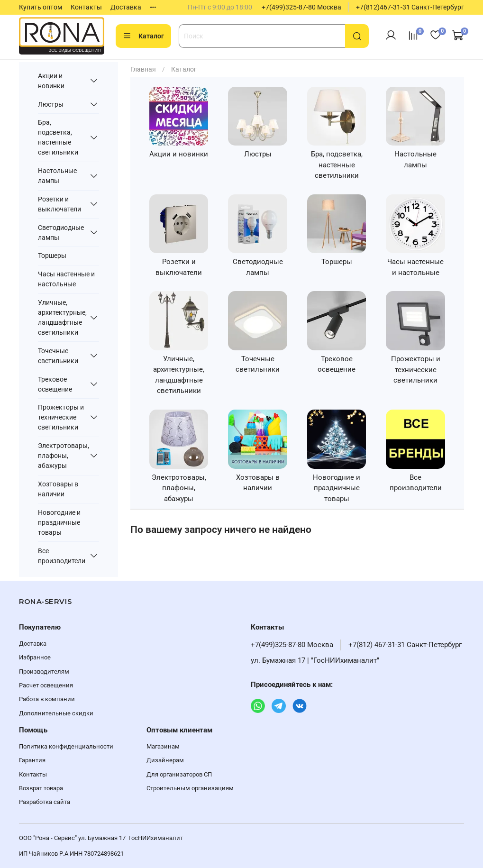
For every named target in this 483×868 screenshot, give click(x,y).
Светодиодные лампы (61, 233)
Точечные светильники (58, 356)
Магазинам (163, 746)
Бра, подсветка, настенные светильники (58, 137)
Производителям (44, 672)
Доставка (126, 7)
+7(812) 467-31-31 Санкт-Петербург (405, 645)
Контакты (86, 7)
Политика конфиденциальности (66, 746)
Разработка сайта (45, 802)
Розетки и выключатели (59, 204)
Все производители (62, 556)
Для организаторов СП (179, 774)
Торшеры (52, 256)
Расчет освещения (46, 685)
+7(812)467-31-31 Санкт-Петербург (410, 7)
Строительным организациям (190, 788)
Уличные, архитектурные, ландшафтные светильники (62, 317)
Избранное (35, 657)
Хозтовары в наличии (58, 489)
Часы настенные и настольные (66, 279)
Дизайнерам (165, 760)
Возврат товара (41, 788)
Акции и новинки (51, 81)
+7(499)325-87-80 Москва (301, 7)
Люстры (51, 104)
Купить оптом (41, 7)
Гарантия (32, 760)
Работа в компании (47, 699)
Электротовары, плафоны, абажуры (62, 456)
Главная (143, 69)
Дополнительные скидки (56, 713)
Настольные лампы (57, 176)
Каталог (143, 36)
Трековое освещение (55, 384)
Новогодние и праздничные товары (59, 522)
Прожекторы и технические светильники (61, 417)
